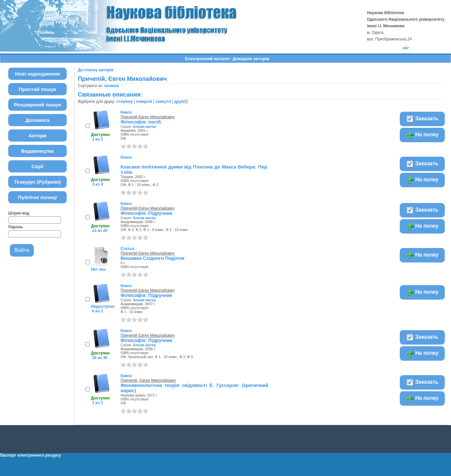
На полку (422, 135)
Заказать (422, 119)
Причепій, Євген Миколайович (148, 380)
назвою (112, 86)
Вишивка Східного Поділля (153, 258)
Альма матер (145, 218)
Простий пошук (37, 89)
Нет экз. (99, 269)
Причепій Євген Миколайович (148, 117)
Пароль (16, 227)
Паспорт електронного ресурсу (30, 455)
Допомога (38, 120)
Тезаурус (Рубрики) (38, 182)
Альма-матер (145, 126)
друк (179, 102)
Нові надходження (38, 74)
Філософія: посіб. (141, 122)
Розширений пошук (37, 105)
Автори (38, 136)
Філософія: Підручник (147, 213)
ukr (406, 48)
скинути (163, 102)
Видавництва (37, 151)
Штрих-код (19, 213)
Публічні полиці (37, 197)
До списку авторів (96, 70)
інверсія (144, 102)
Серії (38, 166)
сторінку (124, 102)
